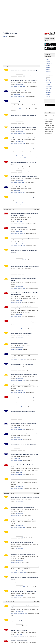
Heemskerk (48, 71)
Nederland (5, 36)
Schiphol (48, 85)
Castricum (48, 67)
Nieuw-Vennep (49, 81)
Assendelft (48, 62)
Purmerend (48, 83)
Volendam (48, 90)
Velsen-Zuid (48, 88)
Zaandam (48, 94)
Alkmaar (48, 60)
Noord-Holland (14, 76)
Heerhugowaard (49, 75)
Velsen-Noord (49, 87)
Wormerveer (48, 92)
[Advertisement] (22, 51)
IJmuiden (48, 79)
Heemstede (48, 73)
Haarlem (48, 69)
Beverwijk (48, 65)
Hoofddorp (48, 77)
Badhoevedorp (49, 63)
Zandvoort (48, 96)
